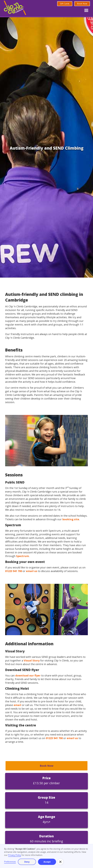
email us (32, 571)
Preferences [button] (10, 862)
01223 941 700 (14, 571)
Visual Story (32, 660)
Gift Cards (65, 4)
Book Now (82, 4)
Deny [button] (27, 862)
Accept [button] (47, 862)
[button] (86, 10)
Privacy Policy (15, 855)
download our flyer (28, 675)
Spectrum (22, 556)
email (17, 705)
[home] (15, 8)
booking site (71, 519)
